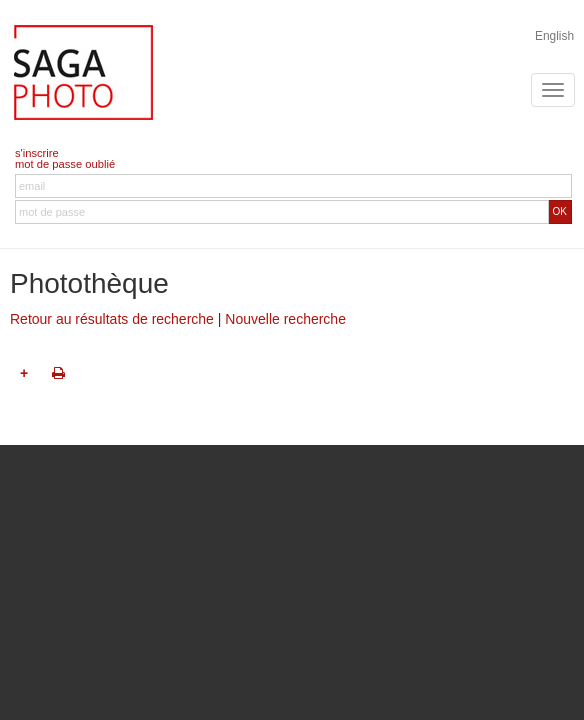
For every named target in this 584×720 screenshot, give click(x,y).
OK (560, 211)
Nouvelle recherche (285, 319)
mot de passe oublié (65, 164)
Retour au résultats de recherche (112, 319)
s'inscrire (37, 153)
